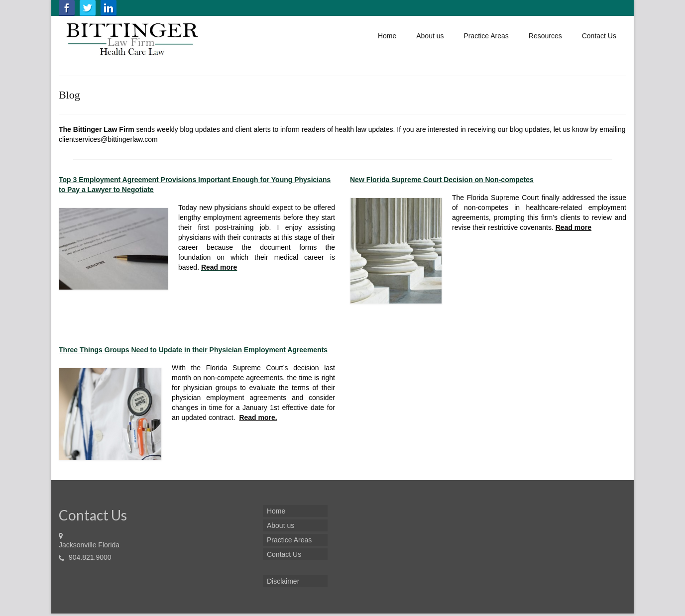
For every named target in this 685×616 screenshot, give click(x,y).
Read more (219, 267)
